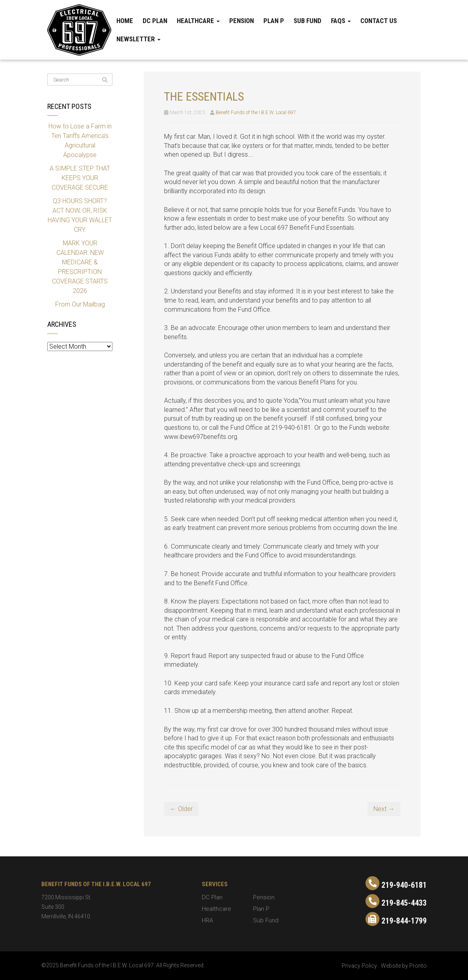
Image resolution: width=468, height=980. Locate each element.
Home (125, 21)
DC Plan (155, 21)
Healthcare (198, 21)
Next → (384, 809)
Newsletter (138, 39)
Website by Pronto (404, 966)
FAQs (341, 21)
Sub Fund (307, 21)
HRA (207, 920)
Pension (242, 21)
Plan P (274, 21)
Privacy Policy (359, 966)
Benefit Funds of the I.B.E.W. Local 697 (256, 113)
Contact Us (379, 21)
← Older (181, 809)
